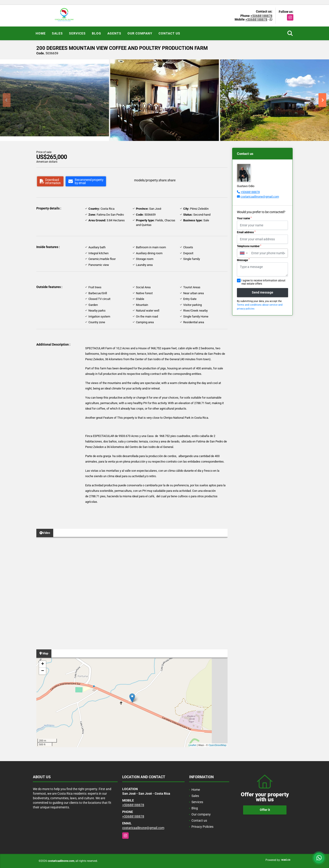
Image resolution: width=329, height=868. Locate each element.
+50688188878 (261, 16)
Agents (114, 33)
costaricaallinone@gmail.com (260, 197)
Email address (246, 232)
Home (41, 33)
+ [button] (43, 664)
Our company (140, 33)
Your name (244, 218)
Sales (57, 33)
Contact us (169, 33)
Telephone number (249, 246)
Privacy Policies (202, 827)
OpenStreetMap (218, 745)
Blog (97, 33)
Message (243, 260)
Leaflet (192, 745)
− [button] (43, 671)
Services (77, 33)
